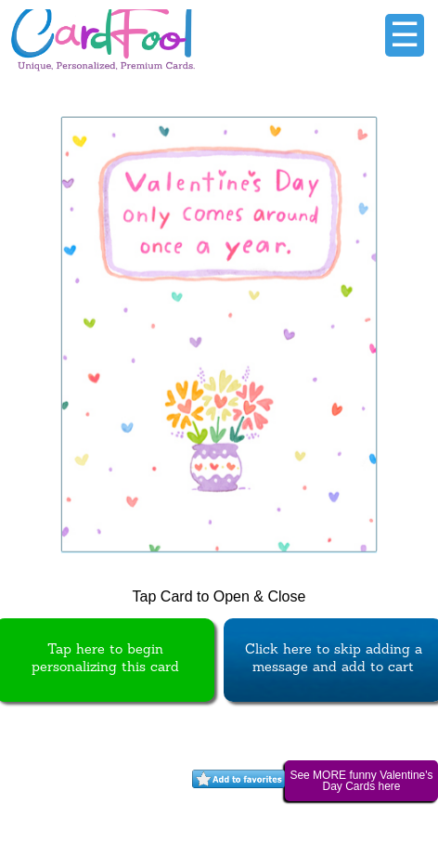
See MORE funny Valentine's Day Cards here (361, 781)
